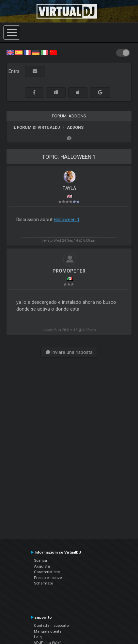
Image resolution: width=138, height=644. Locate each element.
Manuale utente (48, 631)
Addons (75, 127)
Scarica (40, 560)
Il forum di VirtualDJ (36, 127)
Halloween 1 (67, 220)
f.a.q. (38, 637)
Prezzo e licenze (48, 578)
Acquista (42, 566)
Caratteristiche (47, 572)
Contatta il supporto (51, 625)
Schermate (43, 583)
